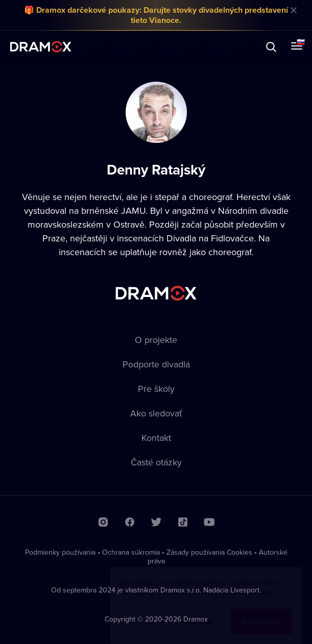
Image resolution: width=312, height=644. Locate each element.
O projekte (156, 340)
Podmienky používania (60, 552)
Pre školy (156, 389)
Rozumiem (261, 612)
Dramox (41, 47)
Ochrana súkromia (131, 552)
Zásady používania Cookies (209, 552)
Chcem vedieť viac (180, 612)
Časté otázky (156, 462)
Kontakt (156, 438)
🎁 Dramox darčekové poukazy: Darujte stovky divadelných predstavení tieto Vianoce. (156, 15)
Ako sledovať (156, 413)
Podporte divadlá (156, 364)
